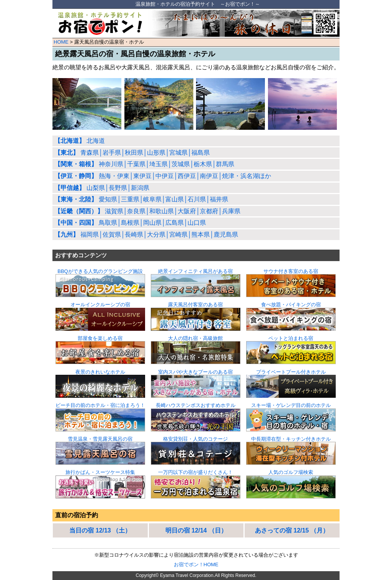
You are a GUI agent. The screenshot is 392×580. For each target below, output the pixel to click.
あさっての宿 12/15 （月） (292, 530)
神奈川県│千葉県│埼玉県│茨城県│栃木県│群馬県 (144, 164)
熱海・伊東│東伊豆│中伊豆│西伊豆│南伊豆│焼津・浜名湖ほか (163, 176)
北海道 (80, 141)
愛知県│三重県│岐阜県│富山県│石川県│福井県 (141, 199)
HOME (61, 42)
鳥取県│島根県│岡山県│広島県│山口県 (130, 223)
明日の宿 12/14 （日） (196, 530)
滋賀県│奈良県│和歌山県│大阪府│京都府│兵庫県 (147, 211)
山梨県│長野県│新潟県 (102, 188)
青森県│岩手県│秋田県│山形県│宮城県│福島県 (132, 153)
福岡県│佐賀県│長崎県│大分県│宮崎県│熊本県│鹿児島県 (146, 234)
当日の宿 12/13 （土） (100, 530)
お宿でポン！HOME (196, 564)
